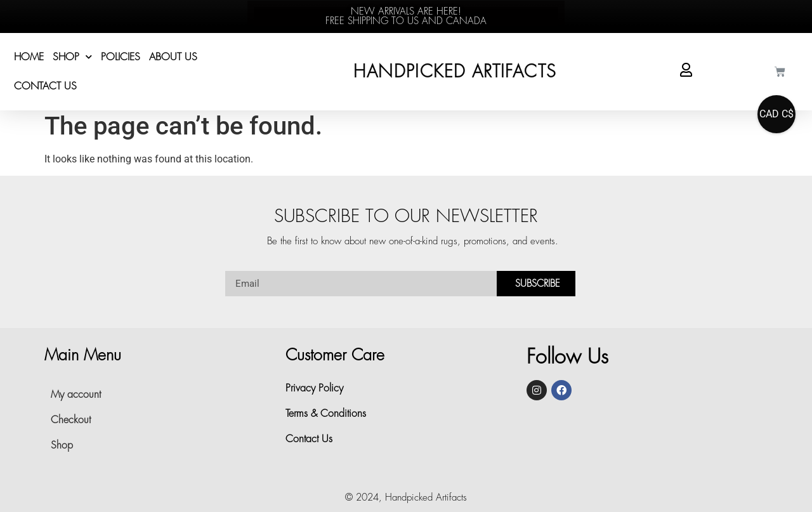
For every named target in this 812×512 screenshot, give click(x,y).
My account (76, 395)
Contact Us (45, 86)
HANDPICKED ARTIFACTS (455, 72)
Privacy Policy (314, 388)
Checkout (71, 420)
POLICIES (121, 57)
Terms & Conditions (326, 414)
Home (29, 57)
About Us (173, 57)
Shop (72, 57)
